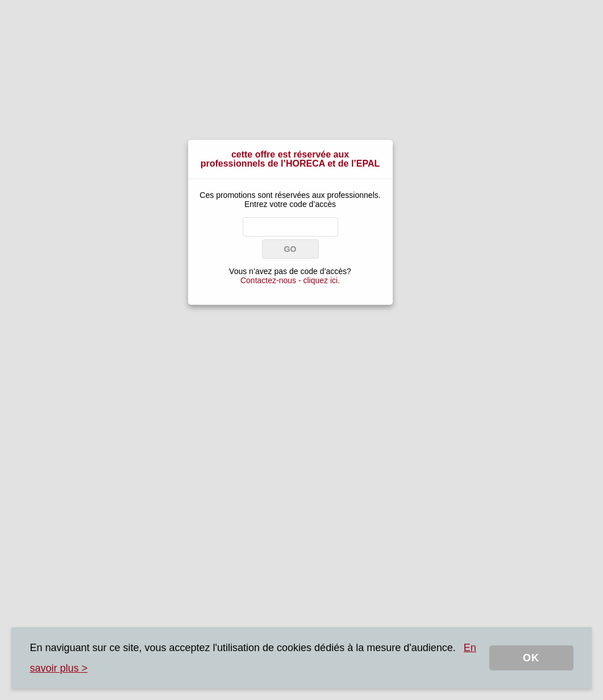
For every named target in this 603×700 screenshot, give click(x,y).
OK (531, 658)
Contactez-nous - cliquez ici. (290, 280)
